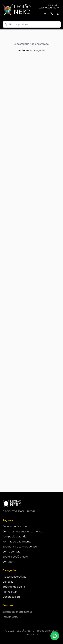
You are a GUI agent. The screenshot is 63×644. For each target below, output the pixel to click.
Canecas (8, 582)
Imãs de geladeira (14, 587)
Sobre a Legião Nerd (15, 557)
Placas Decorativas (14, 577)
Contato (8, 562)
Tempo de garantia (14, 537)
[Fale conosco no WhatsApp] (55, 636)
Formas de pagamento (17, 542)
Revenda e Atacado (15, 527)
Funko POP (10, 592)
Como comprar (12, 552)
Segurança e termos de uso (20, 547)
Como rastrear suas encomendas (23, 532)
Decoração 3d (11, 597)
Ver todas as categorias (31, 50)
